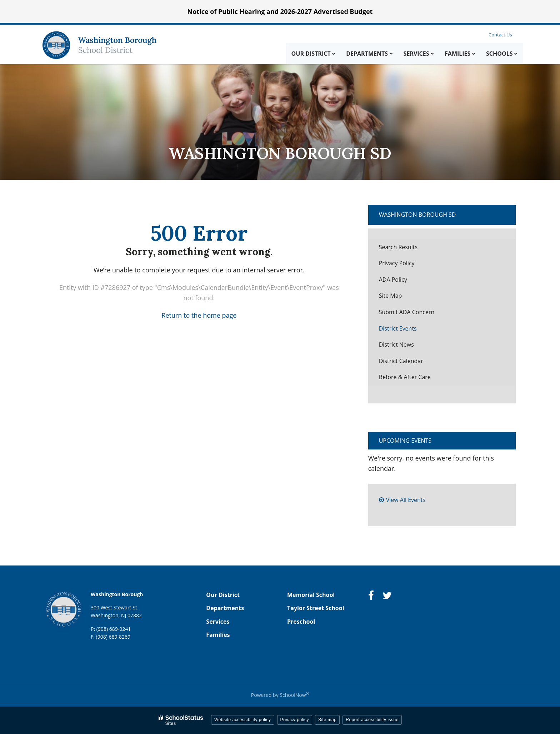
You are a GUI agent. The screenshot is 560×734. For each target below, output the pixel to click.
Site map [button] (327, 720)
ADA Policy (393, 280)
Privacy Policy (397, 263)
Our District (223, 595)
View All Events (406, 500)
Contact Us (501, 35)
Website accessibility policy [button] (243, 720)
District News (396, 345)
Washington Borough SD (417, 215)
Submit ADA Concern (407, 312)
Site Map (391, 296)
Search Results (398, 247)
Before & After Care (405, 377)
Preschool (301, 622)
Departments (225, 608)
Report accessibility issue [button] (372, 720)
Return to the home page (199, 315)
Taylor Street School (316, 608)
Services (218, 622)
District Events (398, 328)
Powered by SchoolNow (280, 695)
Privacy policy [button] (295, 720)
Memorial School (311, 595)
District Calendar (401, 361)
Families (218, 635)
